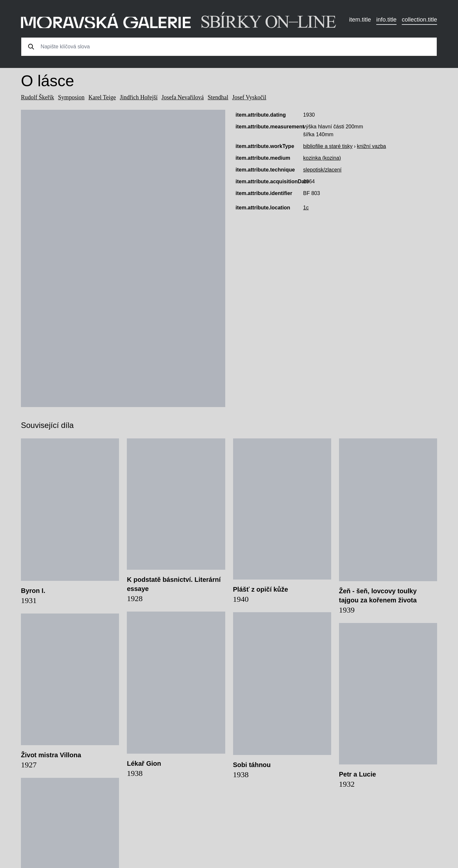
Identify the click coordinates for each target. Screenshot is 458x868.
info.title (386, 20)
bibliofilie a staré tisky (328, 146)
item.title (360, 20)
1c (306, 208)
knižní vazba (372, 146)
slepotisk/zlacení (322, 170)
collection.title (419, 20)
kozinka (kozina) (322, 158)
